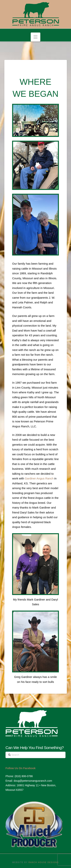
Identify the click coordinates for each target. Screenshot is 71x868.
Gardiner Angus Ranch (39, 478)
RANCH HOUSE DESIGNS (44, 862)
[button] (35, 37)
